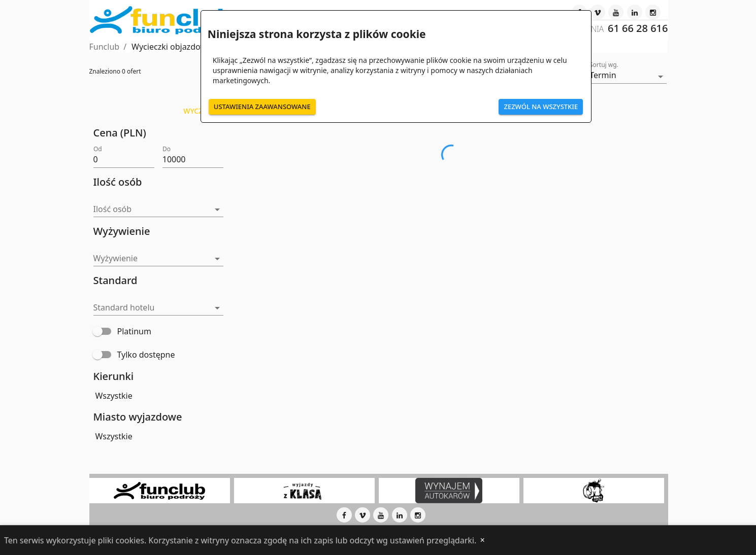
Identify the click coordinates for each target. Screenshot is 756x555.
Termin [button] (603, 75)
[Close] (482, 540)
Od (98, 149)
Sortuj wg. (604, 65)
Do (167, 149)
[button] (159, 210)
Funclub (105, 47)
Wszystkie (114, 396)
